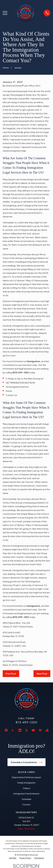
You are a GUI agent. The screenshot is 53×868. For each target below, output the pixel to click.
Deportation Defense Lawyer (26, 777)
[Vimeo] (40, 730)
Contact (26, 804)
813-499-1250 (26, 722)
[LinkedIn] (20, 730)
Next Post (42, 674)
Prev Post (11, 674)
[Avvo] (47, 730)
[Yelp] (26, 730)
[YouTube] (33, 730)
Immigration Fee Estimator (26, 793)
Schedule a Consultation (27, 762)
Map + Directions (26, 829)
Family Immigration (26, 783)
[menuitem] (13, 858)
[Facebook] (6, 730)
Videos (26, 788)
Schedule (26, 799)
